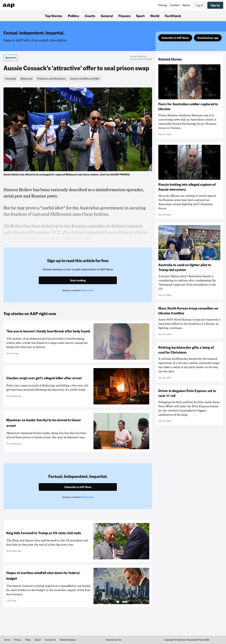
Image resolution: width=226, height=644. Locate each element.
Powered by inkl (113, 640)
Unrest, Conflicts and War (85, 79)
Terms (7, 640)
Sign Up (215, 5)
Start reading (78, 280)
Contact (175, 5)
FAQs (28, 640)
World (155, 16)
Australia (11, 79)
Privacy (18, 640)
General (107, 16)
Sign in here (88, 290)
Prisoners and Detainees (51, 79)
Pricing (163, 5)
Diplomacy (27, 79)
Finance (124, 16)
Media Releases (68, 640)
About (186, 5)
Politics (74, 16)
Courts (90, 16)
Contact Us (50, 640)
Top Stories (54, 16)
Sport (140, 16)
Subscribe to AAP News (175, 38)
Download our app (208, 38)
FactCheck (173, 16)
